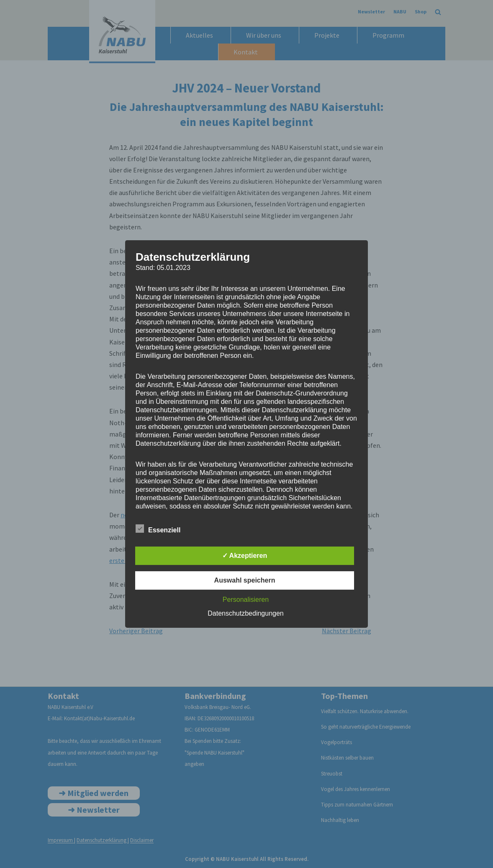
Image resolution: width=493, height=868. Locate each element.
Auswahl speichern (245, 580)
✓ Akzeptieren (245, 556)
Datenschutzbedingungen (245, 613)
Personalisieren (246, 600)
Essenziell (158, 529)
